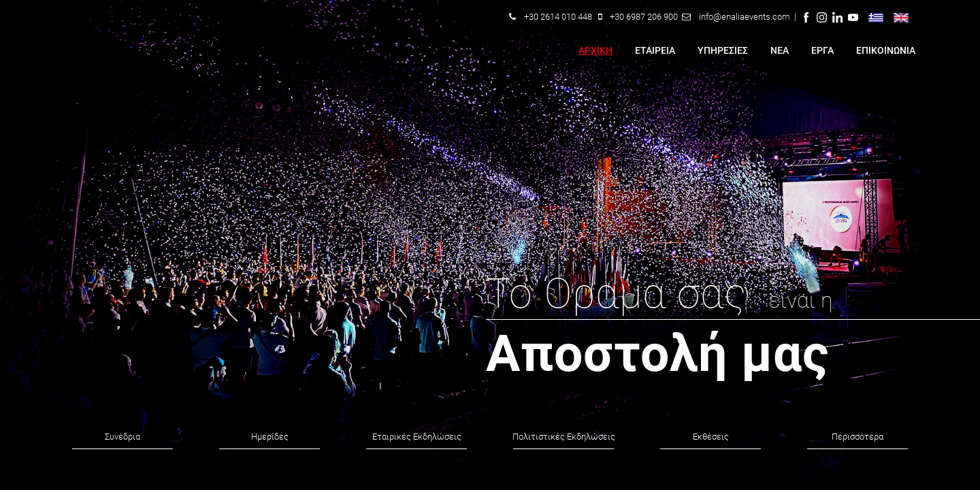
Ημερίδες (270, 437)
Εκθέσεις (711, 437)
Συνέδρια (122, 437)
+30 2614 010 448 (558, 17)
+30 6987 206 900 (644, 17)
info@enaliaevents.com (745, 17)
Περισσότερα (857, 437)
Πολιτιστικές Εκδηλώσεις (564, 437)
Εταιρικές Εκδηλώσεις (417, 437)
